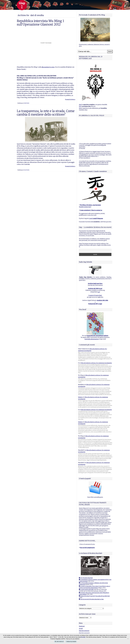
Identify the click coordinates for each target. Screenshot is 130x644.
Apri (80, 105)
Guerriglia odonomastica (92, 318)
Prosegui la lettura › (70, 99)
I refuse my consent (71, 642)
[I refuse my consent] (128, 639)
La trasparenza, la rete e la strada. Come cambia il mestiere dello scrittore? (46, 113)
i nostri (96, 197)
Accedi (81, 607)
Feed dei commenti (84, 612)
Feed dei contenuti (84, 610)
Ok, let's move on (59, 642)
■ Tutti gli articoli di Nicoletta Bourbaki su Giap (91, 578)
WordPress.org (83, 614)
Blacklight (83, 637)
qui (99, 271)
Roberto (80, 376)
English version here (85, 186)
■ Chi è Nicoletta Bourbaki (86, 557)
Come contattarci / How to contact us (91, 189)
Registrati (82, 605)
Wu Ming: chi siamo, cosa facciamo (90, 184)
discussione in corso (48, 67)
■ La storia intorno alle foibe (86, 568)
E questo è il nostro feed (95, 274)
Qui (80, 106)
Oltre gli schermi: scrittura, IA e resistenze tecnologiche (96, 342)
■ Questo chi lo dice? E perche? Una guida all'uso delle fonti (94, 575)
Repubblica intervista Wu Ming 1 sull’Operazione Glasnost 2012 (40, 23)
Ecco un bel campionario (87, 526)
